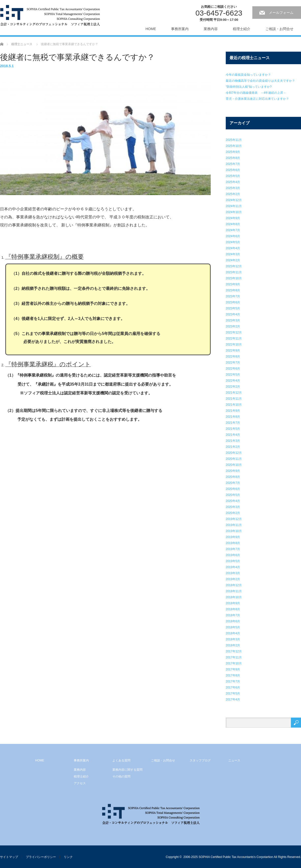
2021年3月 (233, 441)
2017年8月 (233, 675)
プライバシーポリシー (41, 857)
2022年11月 (234, 338)
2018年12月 (234, 585)
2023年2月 (233, 326)
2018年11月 (234, 591)
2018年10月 (234, 597)
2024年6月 (233, 236)
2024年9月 (233, 218)
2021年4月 (233, 435)
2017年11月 (234, 657)
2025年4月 (233, 182)
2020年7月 (233, 483)
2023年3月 (233, 320)
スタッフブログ (200, 760)
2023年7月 (233, 296)
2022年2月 (233, 387)
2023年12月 (234, 266)
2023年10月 (234, 278)
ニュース (234, 760)
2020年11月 (234, 459)
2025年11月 (234, 140)
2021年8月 (233, 417)
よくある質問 (121, 760)
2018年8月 (233, 609)
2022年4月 (233, 381)
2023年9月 (233, 284)
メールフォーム (281, 13)
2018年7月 (233, 615)
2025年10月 (234, 146)
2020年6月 (233, 489)
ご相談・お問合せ (279, 29)
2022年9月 (233, 351)
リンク (68, 857)
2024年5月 (233, 242)
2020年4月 (233, 501)
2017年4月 (233, 700)
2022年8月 (233, 357)
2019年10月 (234, 531)
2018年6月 (233, 621)
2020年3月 (233, 507)
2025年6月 (233, 170)
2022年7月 (233, 363)
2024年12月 (234, 200)
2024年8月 (233, 224)
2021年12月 (234, 393)
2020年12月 (234, 453)
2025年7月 (233, 164)
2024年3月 (233, 254)
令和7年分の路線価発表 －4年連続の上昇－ (256, 93)
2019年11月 (234, 525)
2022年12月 (234, 332)
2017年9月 (233, 669)
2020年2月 (233, 513)
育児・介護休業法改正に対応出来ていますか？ (257, 99)
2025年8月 (233, 158)
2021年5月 (233, 429)
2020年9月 (233, 471)
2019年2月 (233, 579)
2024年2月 (233, 260)
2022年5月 (233, 375)
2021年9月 (233, 411)
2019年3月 (233, 573)
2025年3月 (233, 188)
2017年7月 (233, 681)
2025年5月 (233, 176)
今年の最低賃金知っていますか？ (248, 75)
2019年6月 (233, 555)
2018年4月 (233, 633)
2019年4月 (233, 567)
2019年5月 (233, 561)
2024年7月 (233, 230)
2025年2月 (233, 194)
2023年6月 (233, 302)
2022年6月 (233, 369)
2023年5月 (233, 308)
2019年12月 (234, 519)
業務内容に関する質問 (127, 770)
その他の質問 (121, 776)
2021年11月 (234, 399)
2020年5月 (233, 495)
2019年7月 (233, 549)
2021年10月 (234, 405)
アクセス (80, 783)
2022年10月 (234, 344)
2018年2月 (233, 645)
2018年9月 (233, 603)
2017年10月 (234, 663)
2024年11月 (234, 206)
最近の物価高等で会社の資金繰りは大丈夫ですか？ (260, 81)
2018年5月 (233, 627)
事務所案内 (180, 29)
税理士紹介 (242, 29)
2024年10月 (234, 212)
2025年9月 (233, 152)
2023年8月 (233, 290)
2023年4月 (233, 314)
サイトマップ (9, 857)
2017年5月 (233, 693)
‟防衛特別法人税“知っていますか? (249, 87)
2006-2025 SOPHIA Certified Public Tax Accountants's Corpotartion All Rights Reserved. (242, 857)
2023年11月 (234, 272)
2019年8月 (233, 543)
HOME (151, 29)
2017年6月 (233, 687)
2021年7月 (233, 423)
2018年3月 (233, 639)
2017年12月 (234, 651)
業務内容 (211, 29)
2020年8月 (233, 477)
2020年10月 (234, 465)
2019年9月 (233, 537)
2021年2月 (233, 447)
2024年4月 (233, 248)
